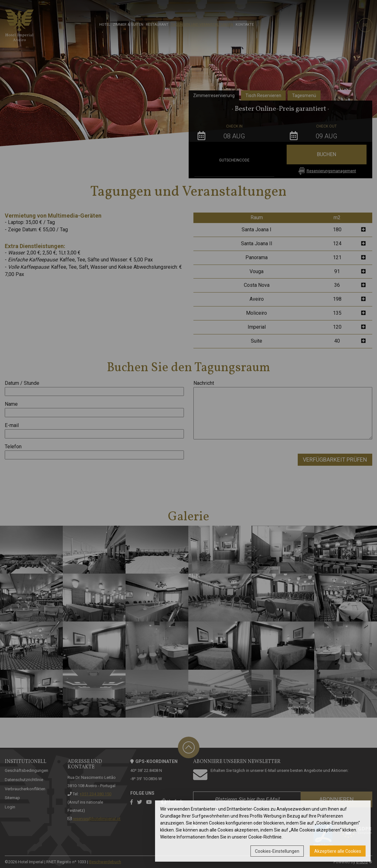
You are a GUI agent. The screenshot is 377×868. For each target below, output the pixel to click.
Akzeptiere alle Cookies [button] (338, 851)
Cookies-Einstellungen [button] (277, 851)
